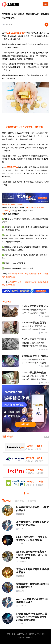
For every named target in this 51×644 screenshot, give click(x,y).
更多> (46, 437)
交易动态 (24, 634)
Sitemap (30, 638)
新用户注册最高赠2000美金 (13, 204)
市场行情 (40, 634)
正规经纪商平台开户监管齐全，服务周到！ (25, 127)
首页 (9, 634)
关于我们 (22, 638)
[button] (20, 493)
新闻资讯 (32, 634)
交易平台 (15, 634)
